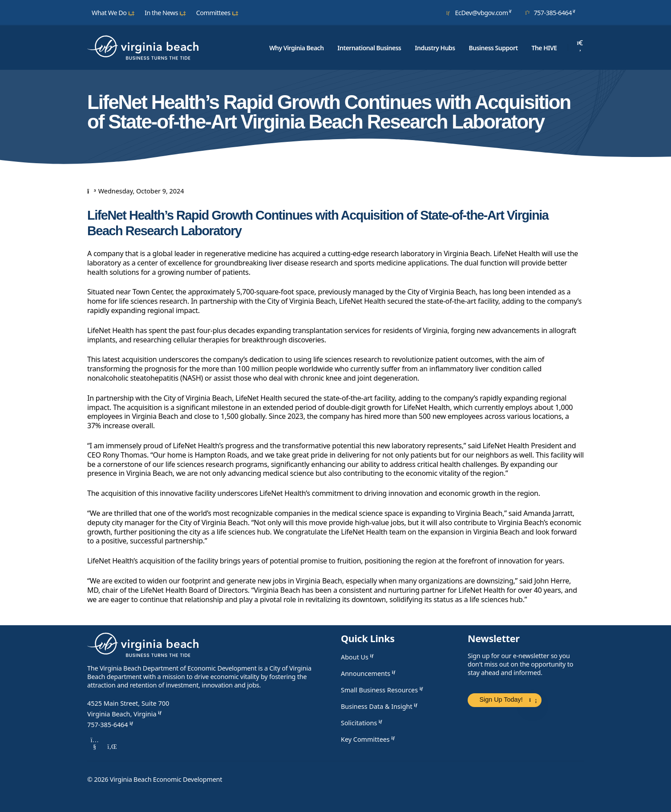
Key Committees (369, 739)
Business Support (493, 48)
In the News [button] (165, 13)
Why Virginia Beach (296, 48)
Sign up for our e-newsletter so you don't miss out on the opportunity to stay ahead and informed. (520, 664)
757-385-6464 (552, 12)
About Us (358, 657)
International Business (369, 48)
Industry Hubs (435, 48)
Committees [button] (217, 13)
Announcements (369, 673)
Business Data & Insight (380, 706)
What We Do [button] (113, 13)
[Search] (580, 48)
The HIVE (544, 48)
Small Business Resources (383, 690)
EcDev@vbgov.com (481, 12)
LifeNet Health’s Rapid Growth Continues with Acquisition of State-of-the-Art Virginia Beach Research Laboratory (318, 223)
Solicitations (363, 723)
